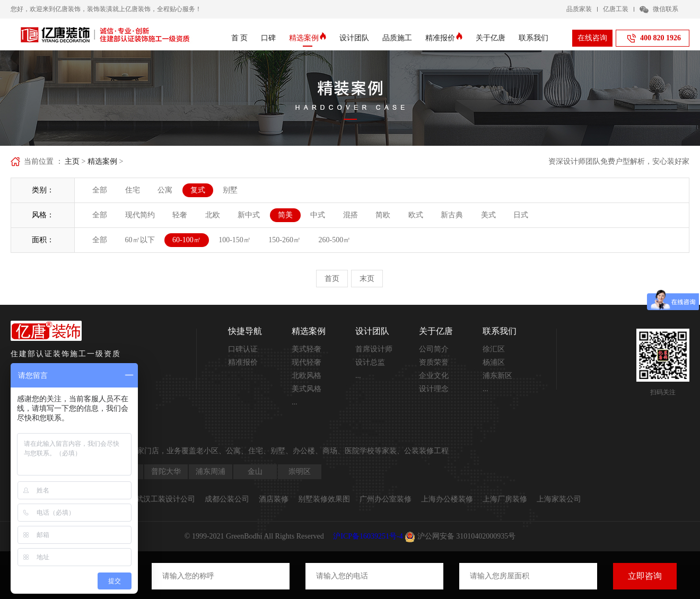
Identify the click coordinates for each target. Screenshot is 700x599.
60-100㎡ (187, 240)
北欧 (213, 215)
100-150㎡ (235, 240)
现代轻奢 (307, 362)
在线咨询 (592, 38)
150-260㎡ (285, 240)
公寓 (165, 190)
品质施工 (397, 38)
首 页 (240, 38)
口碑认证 (243, 349)
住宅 (133, 190)
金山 (255, 472)
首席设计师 (374, 349)
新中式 (249, 215)
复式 (198, 190)
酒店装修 (274, 499)
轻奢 (180, 215)
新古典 (452, 215)
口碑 (268, 38)
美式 (488, 215)
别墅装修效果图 (324, 499)
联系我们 (533, 38)
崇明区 (300, 472)
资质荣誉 (434, 362)
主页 (72, 161)
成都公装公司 (227, 499)
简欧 (383, 215)
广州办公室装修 (386, 499)
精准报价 (444, 38)
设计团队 (354, 38)
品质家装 (579, 9)
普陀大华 (166, 472)
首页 (332, 279)
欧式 (416, 215)
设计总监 (370, 362)
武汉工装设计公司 (165, 499)
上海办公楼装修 (447, 499)
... (295, 402)
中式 (318, 215)
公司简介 (434, 349)
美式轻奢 (307, 349)
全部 (100, 190)
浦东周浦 (211, 472)
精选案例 (308, 38)
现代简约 (140, 215)
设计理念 (434, 389)
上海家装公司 (559, 499)
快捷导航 (245, 331)
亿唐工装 (616, 9)
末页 (367, 279)
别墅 (230, 190)
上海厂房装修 (505, 499)
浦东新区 (497, 376)
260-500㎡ (335, 240)
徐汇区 (494, 349)
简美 (285, 215)
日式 (521, 215)
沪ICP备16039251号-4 (368, 536)
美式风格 (307, 389)
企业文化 (434, 376)
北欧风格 (307, 376)
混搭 (351, 215)
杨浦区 (494, 362)
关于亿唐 (491, 38)
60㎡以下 (140, 240)
